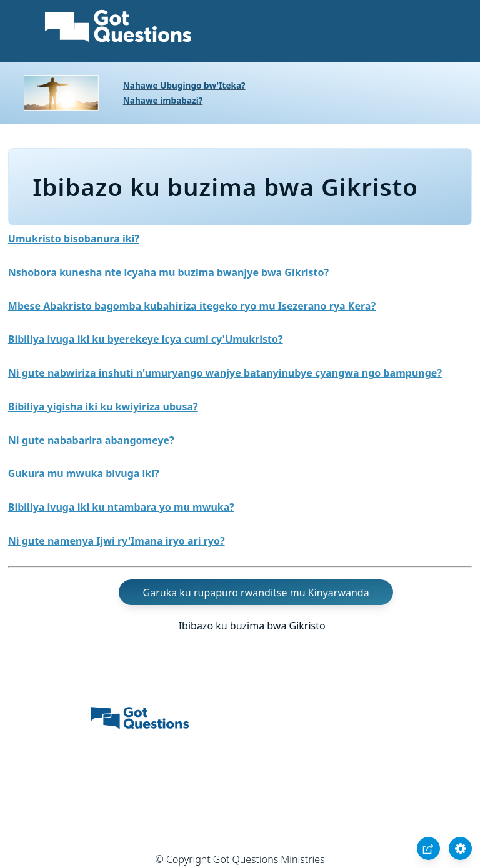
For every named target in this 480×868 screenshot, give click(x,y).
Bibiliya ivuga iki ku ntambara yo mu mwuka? (121, 507)
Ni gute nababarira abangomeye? (91, 440)
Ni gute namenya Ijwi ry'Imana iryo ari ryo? (117, 541)
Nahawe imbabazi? (163, 100)
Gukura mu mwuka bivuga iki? (84, 473)
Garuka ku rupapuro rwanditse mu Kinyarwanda (256, 593)
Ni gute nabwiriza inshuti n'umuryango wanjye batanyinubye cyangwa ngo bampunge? (225, 373)
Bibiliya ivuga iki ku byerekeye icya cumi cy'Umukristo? (146, 339)
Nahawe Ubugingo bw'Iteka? (184, 85)
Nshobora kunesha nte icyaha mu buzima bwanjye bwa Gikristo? (168, 272)
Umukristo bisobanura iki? (74, 239)
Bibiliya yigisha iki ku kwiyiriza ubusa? (103, 407)
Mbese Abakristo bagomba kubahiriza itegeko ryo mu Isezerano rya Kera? (192, 306)
